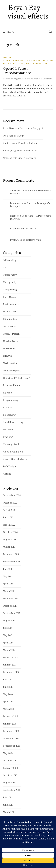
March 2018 (9, 591)
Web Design (9, 466)
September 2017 (12, 613)
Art (5, 267)
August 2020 (9, 540)
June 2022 (8, 517)
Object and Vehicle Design (17, 378)
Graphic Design (11, 334)
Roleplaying (9, 415)
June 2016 (8, 687)
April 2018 (8, 584)
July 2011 (7, 797)
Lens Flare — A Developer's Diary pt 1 (23, 128)
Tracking (8, 437)
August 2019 (9, 547)
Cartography (10, 275)
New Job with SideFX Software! (20, 158)
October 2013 (10, 775)
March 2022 (9, 525)
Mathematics (20, 61)
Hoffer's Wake (28, 228)
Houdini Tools (10, 341)
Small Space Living (13, 422)
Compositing (10, 290)
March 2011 (9, 812)
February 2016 (10, 716)
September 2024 (12, 495)
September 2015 (12, 746)
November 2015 (11, 738)
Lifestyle (8, 356)
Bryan (13, 203)
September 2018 (12, 562)
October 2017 (10, 606)
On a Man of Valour (13, 136)
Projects (7, 407)
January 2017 (10, 665)
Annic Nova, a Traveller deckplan (21, 143)
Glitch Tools (9, 326)
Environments (11, 304)
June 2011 (8, 805)
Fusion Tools (10, 312)
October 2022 (10, 503)
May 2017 (8, 635)
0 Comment (46, 79)
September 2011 (11, 790)
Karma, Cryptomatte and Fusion (20, 151)
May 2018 (8, 576)
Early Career (10, 297)
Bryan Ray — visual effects (28, 12)
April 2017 (8, 643)
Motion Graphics (12, 371)
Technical (18, 64)
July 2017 (7, 628)
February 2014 (10, 768)
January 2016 (10, 724)
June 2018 (8, 569)
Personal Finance (12, 385)
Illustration (9, 348)
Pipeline (7, 393)
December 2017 (11, 598)
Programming (38, 61)
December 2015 (11, 731)
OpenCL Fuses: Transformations (17, 71)
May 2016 (8, 694)
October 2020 (10, 532)
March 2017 (9, 650)
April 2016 (8, 702)
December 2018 (11, 554)
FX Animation (10, 319)
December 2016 (11, 672)
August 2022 (9, 510)
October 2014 (10, 761)
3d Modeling (10, 260)
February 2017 (10, 657)
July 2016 (8, 679)
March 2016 (9, 709)
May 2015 (8, 753)
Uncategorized (11, 444)
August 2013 (9, 783)
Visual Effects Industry (15, 459)
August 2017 (9, 621)
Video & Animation (36, 64)
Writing (7, 474)
